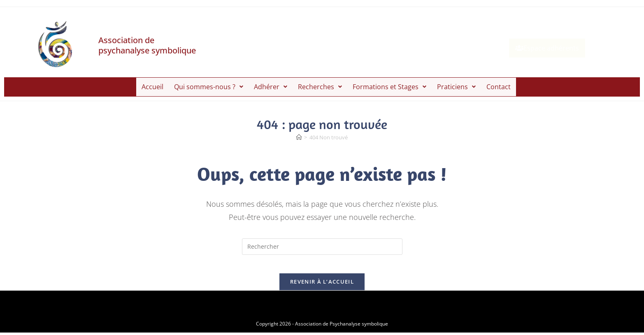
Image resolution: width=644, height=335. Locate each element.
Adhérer (271, 85)
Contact (499, 85)
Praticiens (456, 85)
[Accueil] (299, 133)
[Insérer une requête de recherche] (322, 243)
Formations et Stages (389, 85)
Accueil (152, 85)
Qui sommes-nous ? (209, 85)
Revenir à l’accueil (322, 284)
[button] (209, 85)
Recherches (320, 85)
